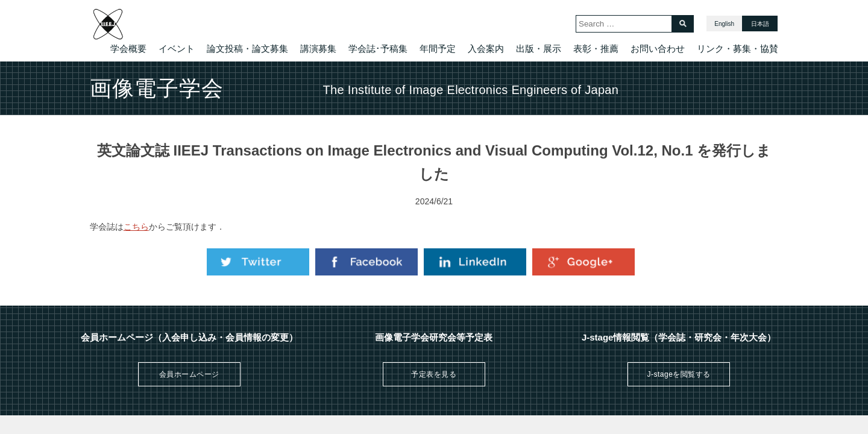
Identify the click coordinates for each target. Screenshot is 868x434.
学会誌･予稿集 (378, 49)
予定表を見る (434, 374)
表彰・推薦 (596, 49)
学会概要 (128, 49)
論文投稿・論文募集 (247, 49)
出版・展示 (539, 49)
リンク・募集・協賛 (737, 49)
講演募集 (318, 49)
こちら (136, 227)
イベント (177, 49)
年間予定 (438, 49)
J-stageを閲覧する (678, 374)
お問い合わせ (658, 49)
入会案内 (486, 49)
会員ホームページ (189, 374)
